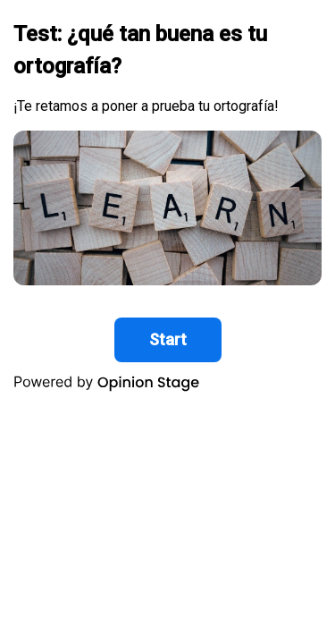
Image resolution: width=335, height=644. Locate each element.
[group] (167, 203)
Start (168, 339)
